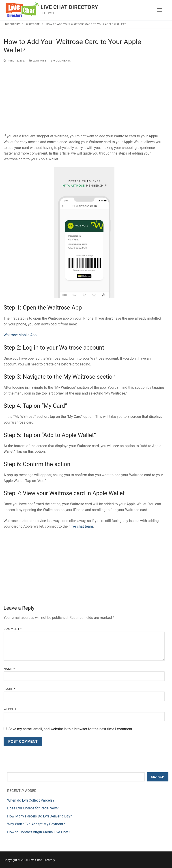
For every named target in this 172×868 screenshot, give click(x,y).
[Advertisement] (84, 100)
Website (10, 709)
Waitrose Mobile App (20, 335)
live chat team (82, 526)
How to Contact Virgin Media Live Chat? (39, 832)
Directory (12, 24)
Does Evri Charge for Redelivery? (33, 808)
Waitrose (33, 24)
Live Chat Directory (69, 7)
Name (9, 669)
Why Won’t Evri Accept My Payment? (36, 824)
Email (9, 689)
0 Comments (60, 61)
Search (158, 777)
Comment (13, 629)
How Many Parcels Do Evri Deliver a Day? (40, 816)
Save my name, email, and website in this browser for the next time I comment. (71, 729)
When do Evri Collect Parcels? (31, 800)
